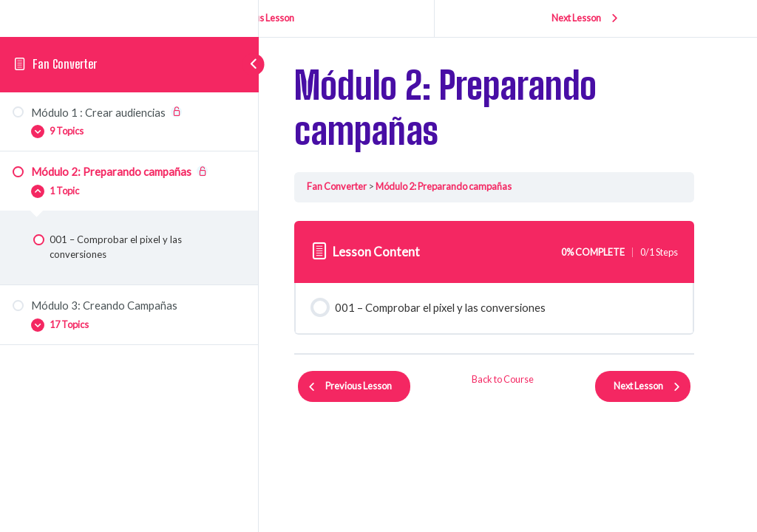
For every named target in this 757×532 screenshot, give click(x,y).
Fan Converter (65, 64)
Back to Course (504, 379)
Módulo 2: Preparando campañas (446, 186)
